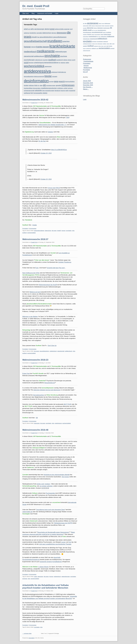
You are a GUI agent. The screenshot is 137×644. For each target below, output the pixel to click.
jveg (43, 91)
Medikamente (88, 68)
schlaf (65, 88)
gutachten (66, 41)
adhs (32, 29)
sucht (74, 60)
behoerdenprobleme (51, 63)
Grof (70, 542)
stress (70, 60)
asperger (67, 29)
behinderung (62, 72)
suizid (26, 62)
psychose (64, 56)
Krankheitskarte (88, 61)
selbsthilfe (38, 90)
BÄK (68, 118)
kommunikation (70, 82)
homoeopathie (38, 93)
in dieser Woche (43, 567)
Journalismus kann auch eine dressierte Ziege (51, 510)
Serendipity (31, 638)
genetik (58, 85)
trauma (63, 91)
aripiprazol (55, 72)
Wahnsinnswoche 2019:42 (35, 100)
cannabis (39, 33)
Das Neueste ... (88, 87)
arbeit (26, 29)
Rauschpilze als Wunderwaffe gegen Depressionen (53, 532)
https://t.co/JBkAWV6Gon (59, 150)
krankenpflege (28, 88)
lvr (39, 85)
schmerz (70, 88)
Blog (33, 13)
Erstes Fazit (26, 373)
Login (57, 13)
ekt (44, 85)
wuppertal (72, 91)
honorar (27, 47)
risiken (108, 44)
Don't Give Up (52, 346)
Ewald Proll (34, 103)
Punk (37, 268)
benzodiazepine (29, 76)
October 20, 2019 (46, 153)
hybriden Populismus (65, 262)
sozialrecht (60, 60)
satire (67, 63)
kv (60, 63)
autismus (27, 33)
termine (31, 63)
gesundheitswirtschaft (35, 41)
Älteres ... (86, 89)
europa (51, 82)
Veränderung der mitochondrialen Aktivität (57, 475)
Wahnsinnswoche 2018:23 (35, 360)
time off (85, 72)
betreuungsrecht (39, 76)
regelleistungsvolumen (49, 88)
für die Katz (42, 141)
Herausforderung (49, 383)
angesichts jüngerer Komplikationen (51, 562)
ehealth (34, 37)
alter (41, 85)
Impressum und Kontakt (45, 13)
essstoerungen (51, 85)
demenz (54, 33)
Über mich (26, 13)
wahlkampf (27, 93)
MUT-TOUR (68, 404)
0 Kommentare (33, 228)
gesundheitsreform (46, 37)
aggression (48, 66)
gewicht (62, 81)
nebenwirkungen (61, 52)
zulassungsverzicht (87, 51)
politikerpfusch (39, 56)
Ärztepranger (87, 59)
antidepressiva (37, 71)
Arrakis (35, 225)
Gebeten (50, 132)
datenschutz (47, 33)
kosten (26, 85)
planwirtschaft (29, 56)
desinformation (36, 81)
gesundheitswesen (60, 37)
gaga (56, 81)
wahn (67, 91)
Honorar (86, 66)
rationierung (39, 60)
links (36, 85)
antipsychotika (59, 29)
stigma (65, 60)
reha (73, 231)
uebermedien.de (27, 512)
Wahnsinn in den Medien (30, 317)
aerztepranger (39, 29)
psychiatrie (52, 56)
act (29, 29)
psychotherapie (29, 60)
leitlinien (31, 85)
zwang (45, 93)
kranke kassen (43, 47)
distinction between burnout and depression (47, 390)
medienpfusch (30, 51)
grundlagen (55, 41)
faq (38, 37)
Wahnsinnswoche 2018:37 (35, 239)
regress (63, 63)
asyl (71, 29)
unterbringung (39, 63)
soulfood (52, 60)
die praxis (54, 231)
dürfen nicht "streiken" (44, 484)
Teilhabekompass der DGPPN (63, 523)
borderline (33, 33)
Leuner (63, 542)
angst (52, 29)
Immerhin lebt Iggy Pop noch (56, 268)
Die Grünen (65, 477)
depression (62, 33)
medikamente (46, 51)
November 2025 (88, 85)
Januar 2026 (87, 81)
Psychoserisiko (50, 493)
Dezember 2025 (88, 83)
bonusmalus (37, 88)
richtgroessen (68, 85)
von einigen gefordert (46, 486)
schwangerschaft (29, 91)
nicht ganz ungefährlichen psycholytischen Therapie (55, 544)
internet (33, 47)
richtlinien (60, 88)
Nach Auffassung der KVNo (31, 273)
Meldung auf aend (35, 292)
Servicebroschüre (39, 395)
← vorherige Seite (27, 633)
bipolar (48, 76)
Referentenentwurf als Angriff (48, 285)
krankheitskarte (62, 46)
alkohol (47, 29)
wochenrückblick (34, 66)
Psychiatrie (25, 228)
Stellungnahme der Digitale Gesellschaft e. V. (52, 125)
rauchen (45, 60)
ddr (32, 93)
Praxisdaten (87, 63)
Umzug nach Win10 (54, 188)
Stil (37, 418)
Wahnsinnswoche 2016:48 (35, 430)
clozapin (55, 76)
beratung (57, 91)
